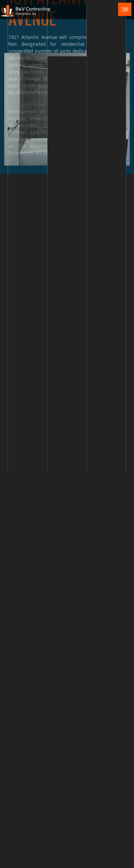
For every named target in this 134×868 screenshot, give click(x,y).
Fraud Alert (38, 863)
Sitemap (117, 854)
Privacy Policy (63, 863)
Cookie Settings (92, 863)
